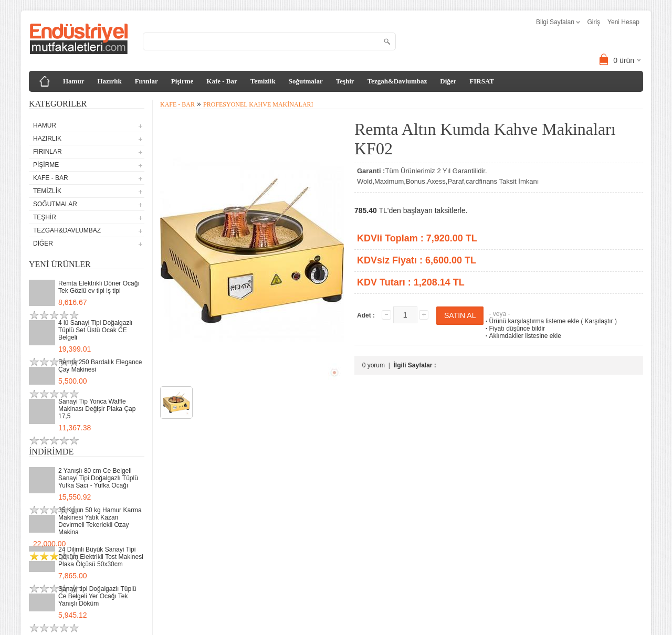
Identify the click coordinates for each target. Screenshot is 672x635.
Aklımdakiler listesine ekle (522, 336)
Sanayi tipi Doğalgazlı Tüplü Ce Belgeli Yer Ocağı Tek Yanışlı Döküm (97, 596)
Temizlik (263, 81)
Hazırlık (109, 81)
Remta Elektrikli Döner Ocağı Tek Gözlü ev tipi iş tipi (99, 287)
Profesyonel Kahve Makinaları (258, 104)
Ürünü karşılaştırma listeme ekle (531, 321)
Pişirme (182, 81)
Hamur (73, 81)
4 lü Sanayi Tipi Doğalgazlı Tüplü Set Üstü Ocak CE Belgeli (95, 330)
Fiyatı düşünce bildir (514, 329)
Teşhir (345, 81)
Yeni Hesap (623, 22)
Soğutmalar (306, 81)
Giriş (594, 22)
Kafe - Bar (222, 81)
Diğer (448, 81)
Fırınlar (146, 81)
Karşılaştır (599, 321)
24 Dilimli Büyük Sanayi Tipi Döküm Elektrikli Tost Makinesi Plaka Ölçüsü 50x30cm (101, 557)
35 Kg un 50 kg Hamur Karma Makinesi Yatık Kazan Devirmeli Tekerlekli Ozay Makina (100, 521)
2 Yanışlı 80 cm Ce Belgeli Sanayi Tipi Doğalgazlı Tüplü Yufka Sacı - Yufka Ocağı (98, 478)
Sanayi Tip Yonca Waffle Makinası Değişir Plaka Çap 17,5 (97, 409)
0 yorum (374, 365)
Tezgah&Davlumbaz (397, 81)
